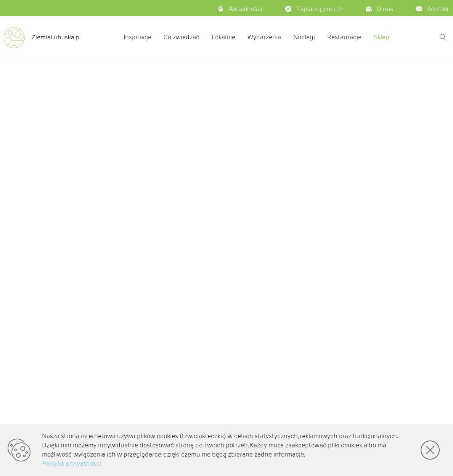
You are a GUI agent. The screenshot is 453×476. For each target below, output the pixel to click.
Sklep (382, 37)
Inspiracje (137, 37)
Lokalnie (223, 37)
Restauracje (344, 37)
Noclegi (304, 37)
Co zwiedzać (182, 37)
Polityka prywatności (71, 464)
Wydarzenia (264, 37)
